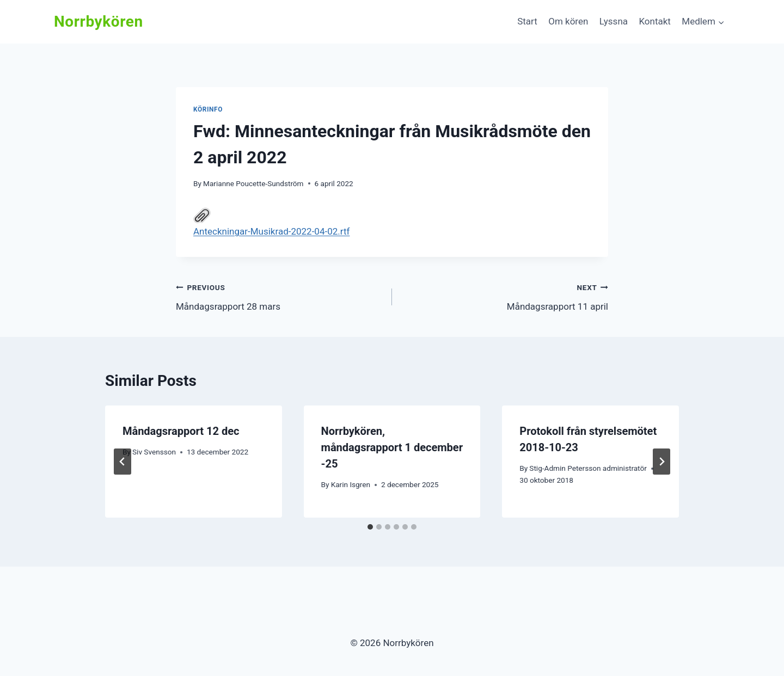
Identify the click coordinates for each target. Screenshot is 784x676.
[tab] (370, 527)
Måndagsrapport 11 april (505, 296)
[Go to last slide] (122, 462)
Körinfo (208, 109)
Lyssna (614, 21)
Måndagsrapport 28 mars (279, 296)
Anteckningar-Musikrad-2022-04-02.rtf (271, 222)
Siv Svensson (154, 452)
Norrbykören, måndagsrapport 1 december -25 (392, 447)
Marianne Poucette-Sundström (253, 183)
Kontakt (655, 21)
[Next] (661, 462)
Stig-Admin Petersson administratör (588, 468)
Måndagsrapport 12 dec (181, 431)
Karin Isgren (351, 484)
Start (527, 21)
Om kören (568, 21)
